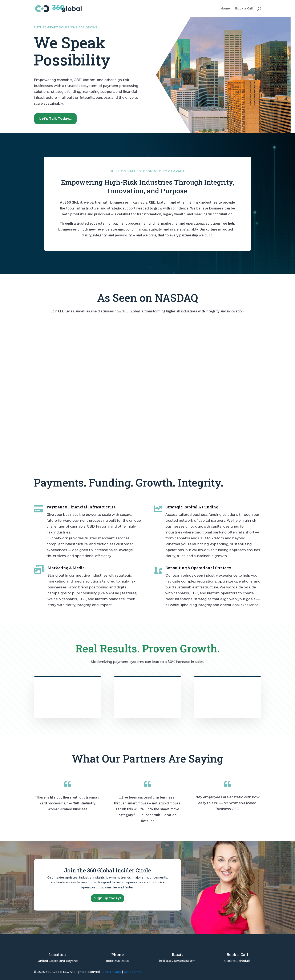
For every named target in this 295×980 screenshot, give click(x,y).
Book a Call (244, 9)
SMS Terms (133, 972)
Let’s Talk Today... (55, 119)
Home (225, 9)
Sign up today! (108, 898)
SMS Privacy (112, 972)
